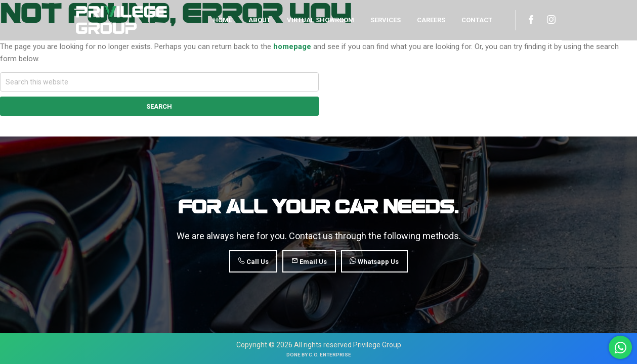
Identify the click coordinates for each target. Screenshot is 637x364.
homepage (292, 47)
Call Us (253, 261)
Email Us (309, 261)
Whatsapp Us (374, 261)
